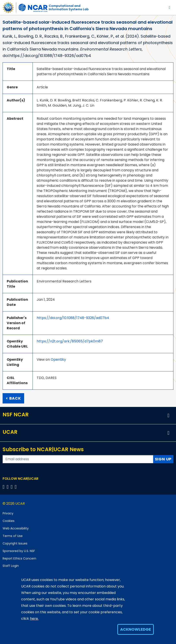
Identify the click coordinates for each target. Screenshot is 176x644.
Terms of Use (13, 536)
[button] (168, 416)
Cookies (9, 521)
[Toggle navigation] (170, 7)
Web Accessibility (16, 528)
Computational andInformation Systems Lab (69, 8)
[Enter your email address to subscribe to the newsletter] (78, 459)
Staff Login (11, 566)
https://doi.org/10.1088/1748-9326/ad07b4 (73, 318)
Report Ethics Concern (19, 558)
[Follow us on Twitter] (8, 487)
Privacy (8, 513)
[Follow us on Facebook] (4, 487)
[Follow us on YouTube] (16, 487)
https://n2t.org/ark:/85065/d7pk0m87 (70, 341)
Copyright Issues (15, 543)
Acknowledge (136, 629)
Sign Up (163, 459)
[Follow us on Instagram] (12, 487)
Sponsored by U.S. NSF (19, 551)
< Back (13, 398)
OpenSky (58, 360)
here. (34, 619)
